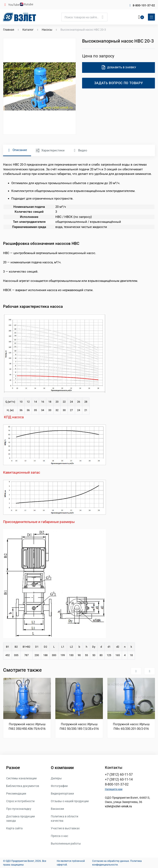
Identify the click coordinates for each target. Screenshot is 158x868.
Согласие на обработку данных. (111, 861)
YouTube (14, 5)
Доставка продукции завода (20, 819)
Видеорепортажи (62, 794)
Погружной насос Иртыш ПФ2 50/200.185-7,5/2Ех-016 (79, 726)
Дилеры (56, 778)
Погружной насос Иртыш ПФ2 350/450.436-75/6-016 (27, 726)
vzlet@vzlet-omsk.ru (118, 806)
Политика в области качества (64, 819)
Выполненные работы (66, 844)
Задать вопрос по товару (119, 83)
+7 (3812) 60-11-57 (119, 774)
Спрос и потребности (20, 801)
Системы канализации (21, 778)
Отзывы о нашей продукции (70, 801)
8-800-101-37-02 (144, 5)
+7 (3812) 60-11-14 (119, 779)
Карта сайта (14, 828)
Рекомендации (16, 794)
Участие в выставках (65, 828)
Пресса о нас (59, 836)
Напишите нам (114, 789)
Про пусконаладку (19, 809)
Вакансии (57, 809)
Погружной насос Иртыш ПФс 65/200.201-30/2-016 (131, 726)
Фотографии (59, 786)
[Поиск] (84, 17)
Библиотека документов (23, 786)
